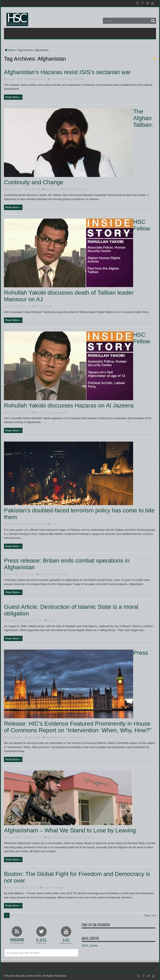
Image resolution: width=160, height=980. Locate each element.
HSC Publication (15, 737)
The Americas (58, 888)
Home (10, 50)
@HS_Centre (90, 938)
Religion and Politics (75, 79)
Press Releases (61, 574)
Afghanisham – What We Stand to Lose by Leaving (70, 830)
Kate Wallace (13, 888)
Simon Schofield (15, 837)
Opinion (55, 524)
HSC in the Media (44, 306)
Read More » (13, 97)
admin (10, 306)
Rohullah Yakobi (15, 79)
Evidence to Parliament (57, 737)
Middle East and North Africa (73, 189)
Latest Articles (57, 79)
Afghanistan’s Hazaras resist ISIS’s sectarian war (67, 72)
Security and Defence (84, 837)
